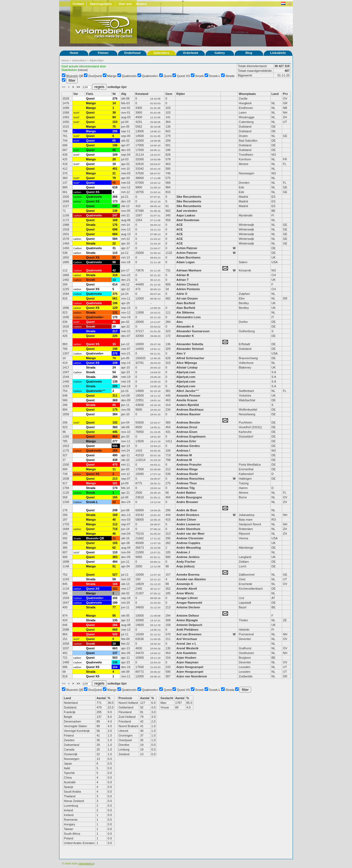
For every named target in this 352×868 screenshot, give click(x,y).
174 (115, 488)
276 (115, 98)
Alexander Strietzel (190, 349)
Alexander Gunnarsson (193, 331)
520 (115, 634)
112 (115, 524)
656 (115, 446)
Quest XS (184, 76)
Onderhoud (132, 53)
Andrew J (183, 552)
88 (114, 150)
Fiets (90, 94)
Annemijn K (185, 584)
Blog (249, 53)
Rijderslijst (97, 60)
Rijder (181, 94)
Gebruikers (161, 53)
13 (114, 280)
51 (114, 566)
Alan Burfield (186, 303)
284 (115, 377)
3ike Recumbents (189, 197)
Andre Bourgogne (189, 497)
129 (115, 308)
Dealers (141, 4)
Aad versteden (187, 211)
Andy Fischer (186, 562)
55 (114, 183)
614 (115, 284)
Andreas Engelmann (191, 436)
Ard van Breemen (189, 634)
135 (115, 620)
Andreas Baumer (189, 414)
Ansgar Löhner (187, 598)
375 (115, 294)
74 (114, 358)
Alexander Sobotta (190, 344)
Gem (169, 94)
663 (115, 648)
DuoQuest (95, 76)
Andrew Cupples (189, 543)
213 (115, 479)
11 (114, 469)
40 (114, 520)
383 (115, 557)
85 (114, 616)
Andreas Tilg (185, 488)
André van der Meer (190, 534)
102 (115, 422)
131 (115, 312)
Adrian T (182, 280)
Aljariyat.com (186, 372)
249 (115, 510)
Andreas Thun (186, 483)
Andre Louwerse (188, 524)
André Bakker (186, 493)
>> (79, 87)
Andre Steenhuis (188, 529)
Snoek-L (215, 76)
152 (115, 589)
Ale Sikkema (185, 312)
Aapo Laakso (186, 215)
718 (115, 529)
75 (114, 127)
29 (114, 326)
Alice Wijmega (186, 363)
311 (115, 395)
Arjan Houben (186, 658)
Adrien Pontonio (188, 289)
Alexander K (185, 336)
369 (115, 400)
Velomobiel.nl (86, 863)
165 (115, 497)
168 (115, 220)
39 (114, 112)
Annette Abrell (187, 589)
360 (115, 427)
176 (115, 225)
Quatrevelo (129, 76)
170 (115, 317)
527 (115, 575)
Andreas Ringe (187, 469)
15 (114, 344)
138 (115, 381)
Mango (112, 76)
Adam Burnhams (189, 257)
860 (115, 436)
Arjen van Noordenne (192, 676)
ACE (179, 225)
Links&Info (278, 53)
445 (115, 432)
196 (115, 145)
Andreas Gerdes (188, 446)
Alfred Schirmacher (191, 358)
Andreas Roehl (187, 474)
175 (115, 410)
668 (115, 630)
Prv (285, 94)
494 (115, 562)
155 (115, 543)
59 (114, 579)
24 (114, 367)
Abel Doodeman (188, 220)
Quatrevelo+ (150, 76)
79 (114, 178)
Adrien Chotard (187, 284)
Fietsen (103, 53)
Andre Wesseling (189, 548)
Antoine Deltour (188, 616)
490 (115, 455)
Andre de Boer (187, 510)
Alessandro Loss (189, 317)
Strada (230, 76)
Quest (168, 76)
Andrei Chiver (186, 520)
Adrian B (183, 275)
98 (114, 262)
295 (115, 131)
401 (115, 169)
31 (114, 248)
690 (115, 206)
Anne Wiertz (185, 593)
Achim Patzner (187, 248)
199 (115, 603)
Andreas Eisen (187, 432)
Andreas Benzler (188, 422)
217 (115, 331)
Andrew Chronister (190, 538)
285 (115, 386)
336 (115, 662)
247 (115, 215)
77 (114, 607)
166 (115, 584)
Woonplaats (247, 94)
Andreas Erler (186, 441)
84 (114, 117)
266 (115, 197)
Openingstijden (101, 4)
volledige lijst (117, 87)
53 (114, 257)
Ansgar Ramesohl (189, 603)
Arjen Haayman (187, 662)
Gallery (220, 53)
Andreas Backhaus (190, 410)
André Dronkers (188, 515)
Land (275, 94)
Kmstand (142, 94)
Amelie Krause (187, 400)
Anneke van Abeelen (191, 579)
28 (114, 159)
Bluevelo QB (75, 76)
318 (115, 275)
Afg (123, 94)
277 (115, 441)
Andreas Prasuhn (189, 465)
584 (115, 239)
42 (114, 270)
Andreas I (183, 451)
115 (115, 253)
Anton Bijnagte (187, 620)
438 (115, 460)
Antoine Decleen (188, 607)
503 (115, 658)
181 (115, 483)
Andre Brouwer (187, 502)
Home (74, 53)
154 (115, 667)
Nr (114, 94)
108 (115, 363)
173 (115, 201)
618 (115, 187)
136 (115, 211)
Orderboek (191, 53)
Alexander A (185, 326)
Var (76, 94)
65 (114, 141)
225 (115, 336)
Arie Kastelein (186, 653)
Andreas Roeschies (190, 479)
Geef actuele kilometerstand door (84, 66)
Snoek (200, 76)
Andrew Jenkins (188, 557)
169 (115, 515)
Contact (78, 4)
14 (114, 103)
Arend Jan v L (186, 644)
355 (115, 451)
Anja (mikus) (185, 566)
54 (114, 372)
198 (115, 303)
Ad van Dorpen (187, 298)
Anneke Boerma (188, 575)
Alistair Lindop (187, 367)
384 (115, 414)
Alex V (181, 353)
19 (114, 164)
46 (114, 322)
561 (115, 298)
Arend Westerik (187, 648)
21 (114, 173)
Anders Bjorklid (188, 405)
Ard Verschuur (187, 639)
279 (115, 353)
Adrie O (182, 294)
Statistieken (69, 70)
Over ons (125, 4)
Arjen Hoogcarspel (190, 667)
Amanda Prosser (188, 395)
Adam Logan (185, 262)
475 (115, 465)
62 (114, 548)
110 (115, 552)
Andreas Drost (187, 427)
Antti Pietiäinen (187, 630)
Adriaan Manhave (189, 270)
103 (115, 122)
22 (114, 243)
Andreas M (184, 455)
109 (115, 155)
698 (115, 229)
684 (115, 234)
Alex (179, 322)
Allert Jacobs (186, 391)
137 (115, 653)
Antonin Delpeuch (189, 625)
